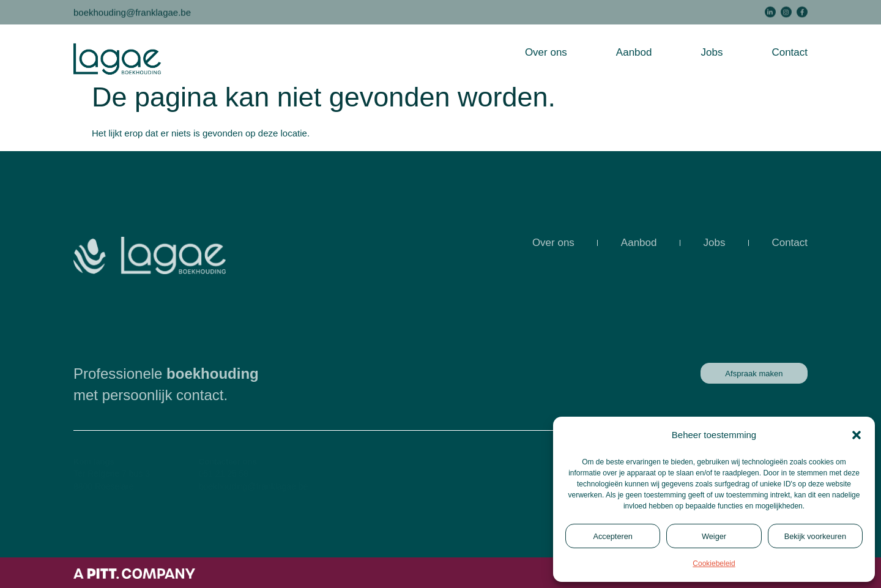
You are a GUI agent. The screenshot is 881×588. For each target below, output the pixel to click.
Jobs (712, 52)
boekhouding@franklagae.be (132, 11)
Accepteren (613, 536)
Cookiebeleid (714, 564)
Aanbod (634, 52)
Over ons (546, 52)
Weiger (714, 536)
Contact (790, 52)
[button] (857, 435)
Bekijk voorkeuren (815, 536)
